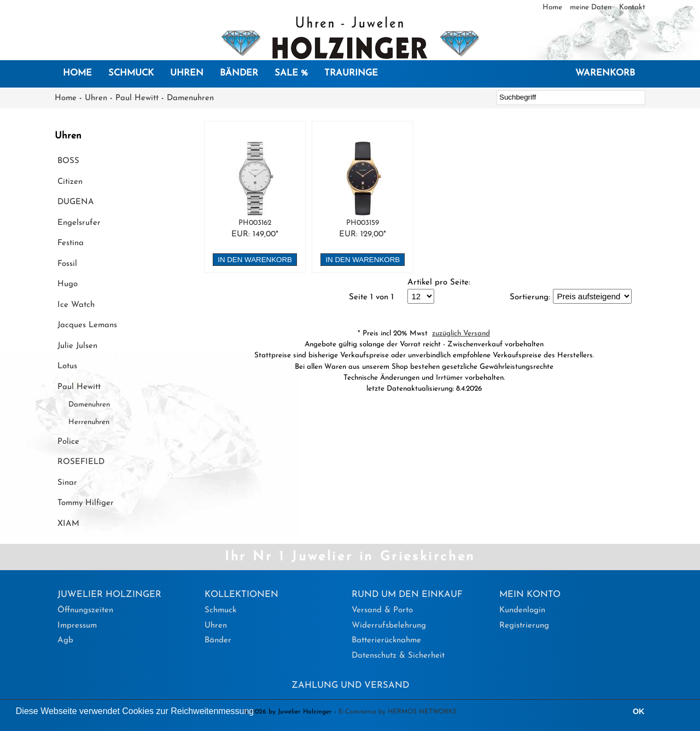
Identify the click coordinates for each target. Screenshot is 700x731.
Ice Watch (76, 305)
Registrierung (524, 626)
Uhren (187, 73)
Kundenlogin (522, 610)
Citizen (70, 182)
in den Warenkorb (255, 260)
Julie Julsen (77, 346)
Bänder (239, 73)
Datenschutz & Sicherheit (398, 656)
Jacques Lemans (87, 325)
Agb (65, 640)
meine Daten (592, 7)
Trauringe (351, 73)
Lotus (67, 366)
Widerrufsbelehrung (389, 626)
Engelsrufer (79, 223)
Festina (71, 243)
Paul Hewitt (137, 98)
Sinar (67, 483)
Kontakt (632, 7)
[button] (258, 712)
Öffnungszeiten (85, 610)
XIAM (68, 524)
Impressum (77, 626)
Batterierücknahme (386, 640)
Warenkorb (605, 73)
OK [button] (639, 711)
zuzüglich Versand (461, 333)
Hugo (68, 284)
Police (68, 442)
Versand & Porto (382, 610)
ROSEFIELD (81, 462)
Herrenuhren (89, 422)
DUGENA (76, 202)
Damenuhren (190, 98)
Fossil (67, 264)
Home (553, 7)
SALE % (291, 73)
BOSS (68, 161)
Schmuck (131, 73)
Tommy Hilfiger (86, 503)
